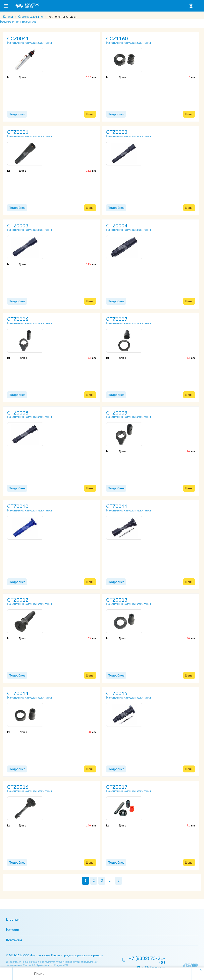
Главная (13, 920)
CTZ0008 (18, 413)
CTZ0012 (18, 600)
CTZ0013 (117, 600)
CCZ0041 (18, 39)
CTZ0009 (117, 413)
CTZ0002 (117, 132)
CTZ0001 (18, 132)
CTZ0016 (18, 787)
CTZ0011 (117, 507)
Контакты (14, 940)
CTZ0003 (18, 226)
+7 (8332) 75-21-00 (147, 961)
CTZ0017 (117, 787)
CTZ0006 (18, 319)
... (110, 881)
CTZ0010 (18, 507)
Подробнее (17, 114)
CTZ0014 (18, 694)
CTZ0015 (117, 694)
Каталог (13, 930)
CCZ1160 (117, 39)
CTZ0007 (117, 319)
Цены (90, 114)
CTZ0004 (117, 226)
